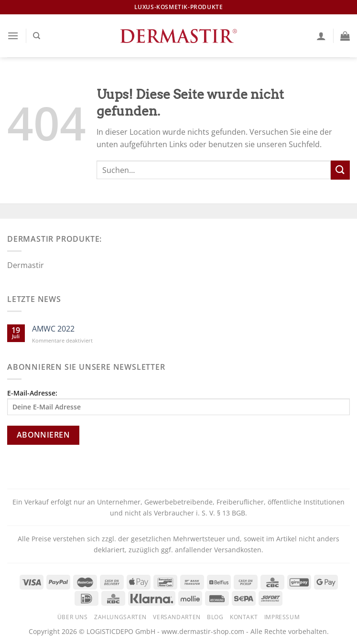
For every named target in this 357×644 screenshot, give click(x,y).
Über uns (73, 617)
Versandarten (177, 617)
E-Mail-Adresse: (178, 402)
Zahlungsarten (120, 617)
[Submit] (340, 170)
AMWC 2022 (53, 329)
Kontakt (244, 617)
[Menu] (13, 36)
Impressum (282, 617)
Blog (215, 617)
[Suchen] (37, 36)
